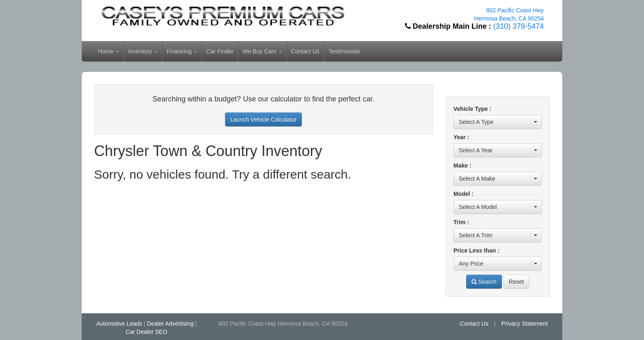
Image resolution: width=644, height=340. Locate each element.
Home (109, 51)
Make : (462, 165)
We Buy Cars (262, 51)
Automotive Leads (119, 324)
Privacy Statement (524, 324)
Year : (461, 137)
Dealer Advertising (170, 324)
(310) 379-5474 (519, 26)
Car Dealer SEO (146, 332)
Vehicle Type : (472, 109)
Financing (182, 51)
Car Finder (220, 51)
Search (484, 282)
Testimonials (344, 51)
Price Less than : (476, 250)
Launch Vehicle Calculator (264, 119)
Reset (516, 282)
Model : (463, 194)
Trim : (461, 222)
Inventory (143, 51)
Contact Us (305, 51)
